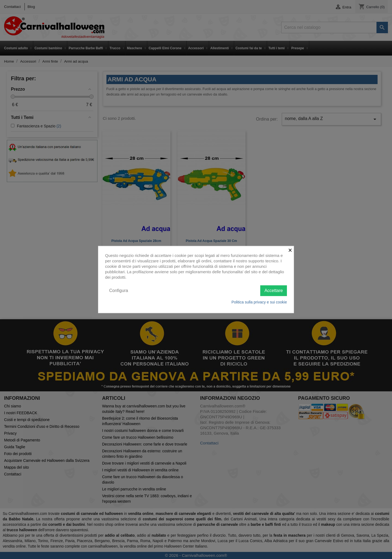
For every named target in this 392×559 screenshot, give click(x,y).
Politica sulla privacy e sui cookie (259, 302)
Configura (119, 291)
